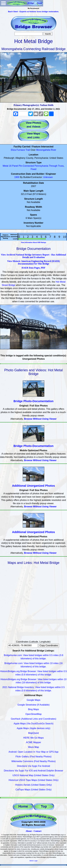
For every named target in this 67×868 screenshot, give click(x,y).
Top (44, 806)
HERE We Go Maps (33, 738)
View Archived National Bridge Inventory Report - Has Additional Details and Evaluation (33, 256)
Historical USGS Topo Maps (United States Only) (34, 780)
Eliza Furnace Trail (20, 150)
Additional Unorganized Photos (33, 486)
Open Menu (3, 3)
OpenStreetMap (34, 714)
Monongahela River (46, 150)
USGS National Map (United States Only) (34, 775)
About (29, 831)
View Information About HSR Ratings (33, 242)
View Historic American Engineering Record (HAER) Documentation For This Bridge (33, 262)
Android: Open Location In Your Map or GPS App (34, 752)
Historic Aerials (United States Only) (33, 785)
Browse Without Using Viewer (40, 419)
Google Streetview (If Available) (34, 705)
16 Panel (13, 166)
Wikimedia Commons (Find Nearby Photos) (33, 761)
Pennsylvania (41, 166)
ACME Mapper (34, 742)
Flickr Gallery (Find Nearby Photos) (33, 757)
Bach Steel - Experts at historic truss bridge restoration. (33, 12)
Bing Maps (33, 709)
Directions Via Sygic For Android (33, 766)
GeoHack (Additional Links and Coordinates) (33, 719)
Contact (38, 831)
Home (23, 806)
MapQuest (33, 733)
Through (53, 166)
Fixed (33, 169)
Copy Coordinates (49, 645)
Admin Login (33, 861)
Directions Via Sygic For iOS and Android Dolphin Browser (33, 771)
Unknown (48, 177)
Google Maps (33, 700)
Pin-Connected (26, 166)
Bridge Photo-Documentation (33, 401)
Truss (61, 166)
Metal (6, 166)
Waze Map (33, 747)
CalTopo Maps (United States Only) (34, 790)
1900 (17, 177)
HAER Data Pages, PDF (33, 268)
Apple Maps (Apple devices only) (33, 728)
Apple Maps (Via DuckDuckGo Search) (33, 724)
